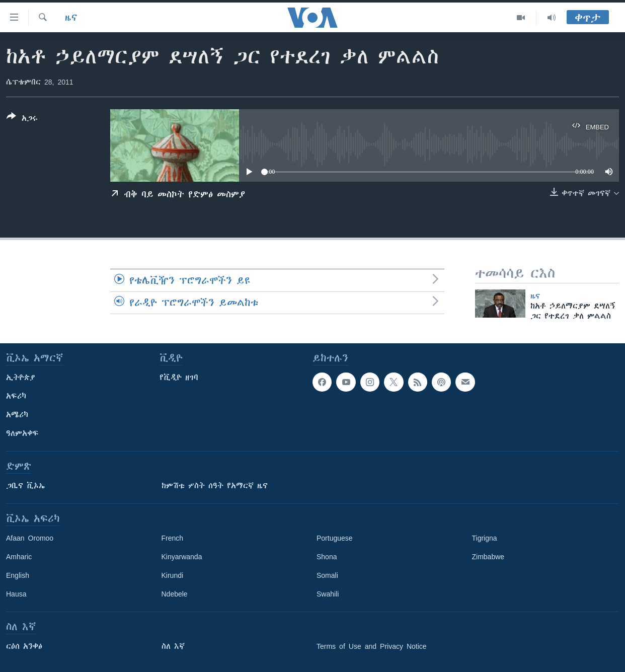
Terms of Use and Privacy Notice (372, 646)
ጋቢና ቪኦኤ (25, 486)
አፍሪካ (16, 396)
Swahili (328, 594)
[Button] (22, 119)
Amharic (19, 557)
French (173, 538)
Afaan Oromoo (30, 538)
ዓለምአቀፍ (22, 433)
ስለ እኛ (173, 646)
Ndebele (175, 594)
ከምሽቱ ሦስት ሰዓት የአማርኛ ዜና (215, 486)
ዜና (71, 18)
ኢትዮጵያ (21, 378)
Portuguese (335, 538)
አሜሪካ (17, 415)
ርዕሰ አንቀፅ (24, 646)
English (18, 575)
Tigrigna (485, 538)
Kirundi (173, 575)
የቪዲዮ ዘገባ (179, 378)
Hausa (16, 594)
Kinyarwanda (182, 557)
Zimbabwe (488, 557)
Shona (327, 557)
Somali (327, 575)
